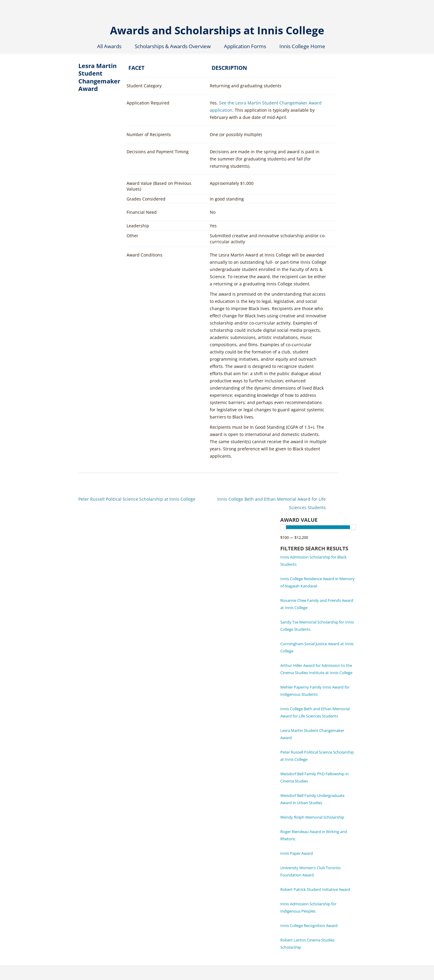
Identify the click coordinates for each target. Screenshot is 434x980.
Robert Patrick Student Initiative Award (315, 889)
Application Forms (245, 46)
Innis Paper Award (297, 853)
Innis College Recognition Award (309, 926)
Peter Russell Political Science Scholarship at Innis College (137, 499)
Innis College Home (302, 46)
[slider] (283, 527)
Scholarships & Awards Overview (173, 46)
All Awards (109, 46)
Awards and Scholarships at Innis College (217, 30)
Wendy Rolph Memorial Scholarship (312, 817)
